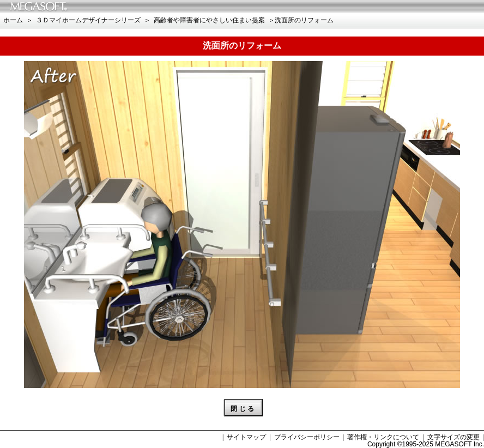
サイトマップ (246, 437)
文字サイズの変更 (453, 437)
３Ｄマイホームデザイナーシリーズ (88, 20)
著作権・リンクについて (383, 437)
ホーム (13, 20)
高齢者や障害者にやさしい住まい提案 (209, 20)
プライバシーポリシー (307, 437)
